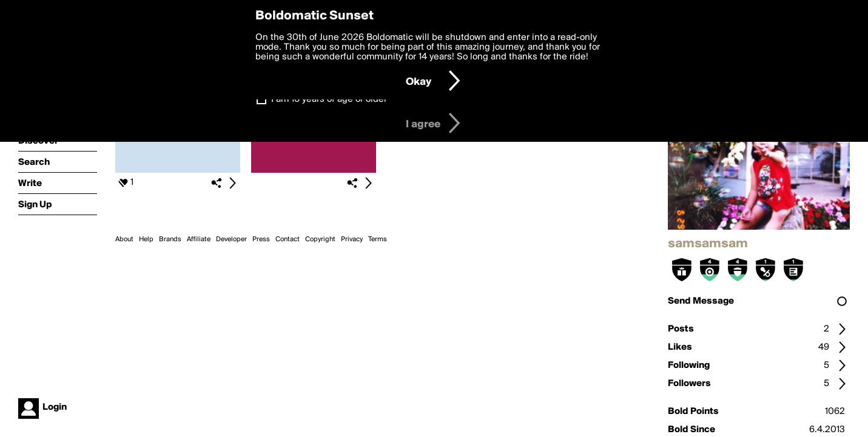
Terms (378, 239)
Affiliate (199, 239)
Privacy (352, 239)
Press (261, 239)
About (124, 239)
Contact (288, 239)
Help (146, 239)
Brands (170, 239)
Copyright (320, 239)
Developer (231, 239)
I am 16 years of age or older (329, 99)
